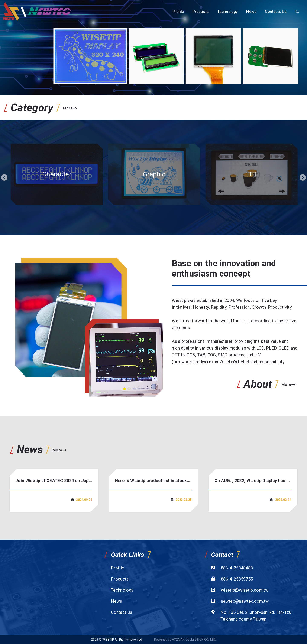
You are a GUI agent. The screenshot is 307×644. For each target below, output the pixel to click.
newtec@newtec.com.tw (245, 601)
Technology (227, 11)
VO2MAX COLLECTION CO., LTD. (194, 640)
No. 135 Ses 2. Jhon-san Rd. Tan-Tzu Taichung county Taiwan (256, 616)
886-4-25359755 (237, 579)
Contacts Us (276, 11)
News (251, 11)
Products (201, 11)
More (70, 108)
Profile (178, 11)
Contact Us (122, 612)
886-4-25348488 (237, 568)
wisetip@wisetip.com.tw (245, 590)
